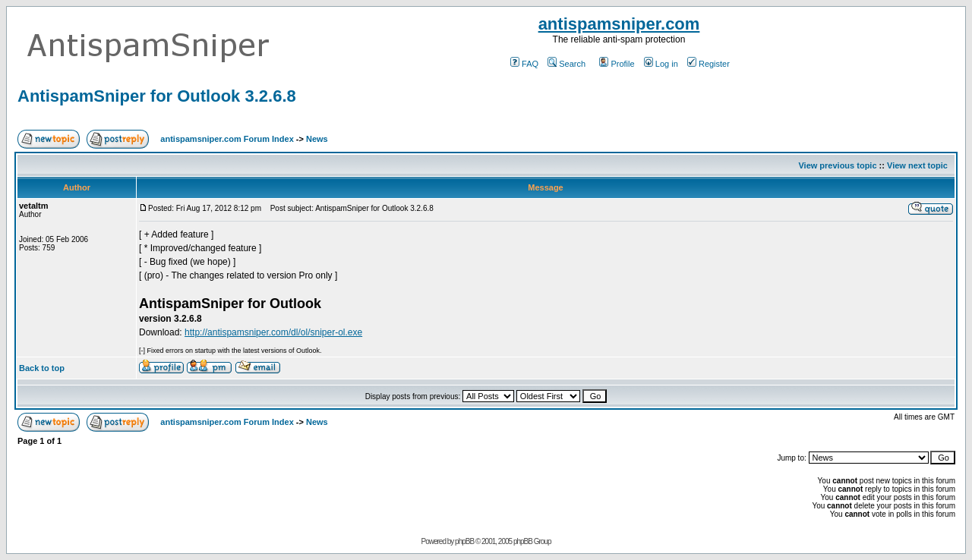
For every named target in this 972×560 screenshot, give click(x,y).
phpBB (464, 541)
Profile (617, 64)
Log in (661, 64)
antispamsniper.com (619, 24)
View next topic (917, 165)
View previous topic (837, 165)
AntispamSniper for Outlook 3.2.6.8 (157, 96)
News (317, 139)
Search (566, 64)
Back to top (42, 368)
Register (708, 64)
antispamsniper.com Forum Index (227, 139)
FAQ (524, 64)
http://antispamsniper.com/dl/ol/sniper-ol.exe (273, 332)
